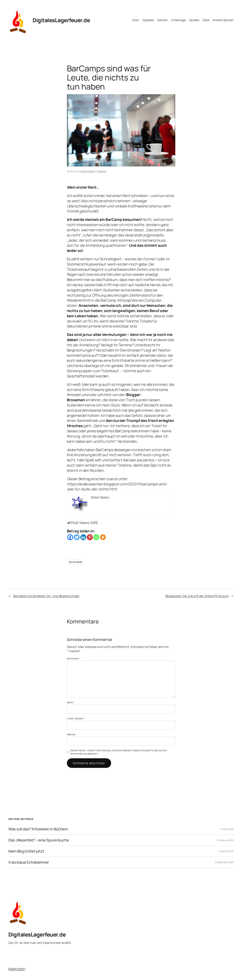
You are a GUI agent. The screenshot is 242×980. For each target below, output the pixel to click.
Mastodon (17, 969)
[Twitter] (77, 537)
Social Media (75, 562)
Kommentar (74, 658)
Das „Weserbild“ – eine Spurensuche (39, 840)
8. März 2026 (227, 829)
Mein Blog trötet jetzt (26, 851)
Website (71, 734)
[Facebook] (70, 537)
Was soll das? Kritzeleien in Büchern (38, 829)
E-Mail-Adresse (76, 718)
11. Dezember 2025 (224, 862)
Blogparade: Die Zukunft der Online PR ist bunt (197, 596)
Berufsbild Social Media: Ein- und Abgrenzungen (46, 596)
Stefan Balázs (87, 171)
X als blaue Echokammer (29, 862)
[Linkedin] (83, 537)
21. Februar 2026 (225, 840)
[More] (103, 537)
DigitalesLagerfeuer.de (61, 20)
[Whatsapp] (96, 537)
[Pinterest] (90, 537)
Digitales (102, 171)
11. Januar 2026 (226, 851)
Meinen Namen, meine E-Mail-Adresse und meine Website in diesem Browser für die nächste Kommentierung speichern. (118, 752)
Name (71, 702)
